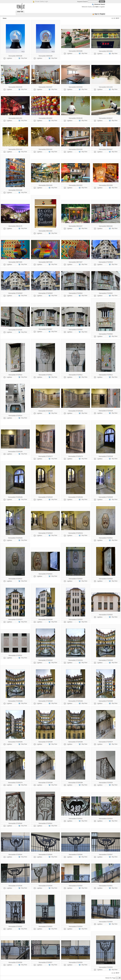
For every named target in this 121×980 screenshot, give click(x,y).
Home (5, 18)
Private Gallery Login (41, 1)
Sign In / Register (100, 14)
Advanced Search (100, 4)
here (97, 7)
